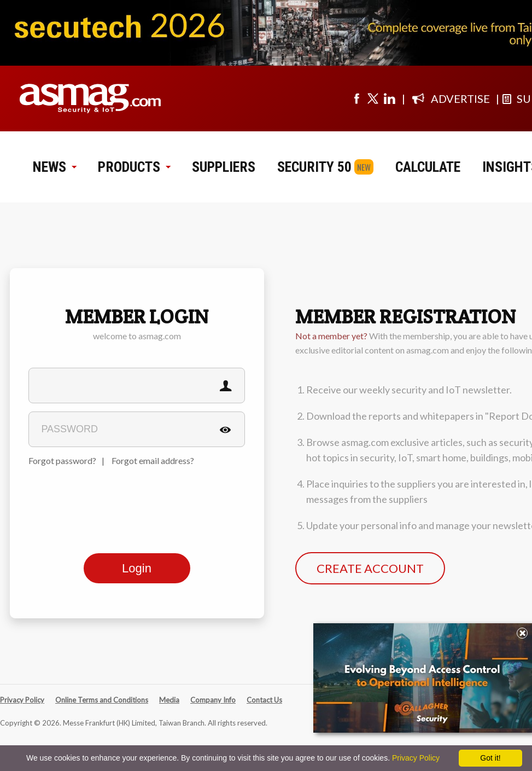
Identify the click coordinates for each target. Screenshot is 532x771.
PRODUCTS (134, 167)
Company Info (213, 700)
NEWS (54, 167)
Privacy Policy (22, 700)
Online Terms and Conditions (102, 700)
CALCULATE (428, 167)
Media (169, 700)
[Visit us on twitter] (373, 98)
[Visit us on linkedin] (389, 98)
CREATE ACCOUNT (370, 568)
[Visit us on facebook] (356, 98)
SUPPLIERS (224, 167)
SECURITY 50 (314, 167)
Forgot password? (62, 460)
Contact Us (264, 700)
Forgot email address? (153, 460)
